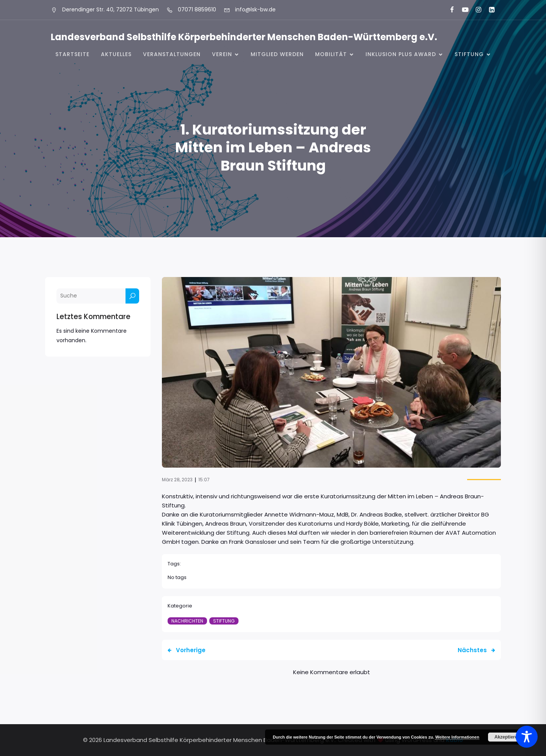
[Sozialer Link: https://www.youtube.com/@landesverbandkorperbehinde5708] (462, 10)
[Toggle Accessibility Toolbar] (527, 737)
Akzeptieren (507, 737)
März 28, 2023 (177, 480)
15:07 (204, 480)
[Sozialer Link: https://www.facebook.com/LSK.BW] (449, 10)
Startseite (72, 54)
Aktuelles (116, 54)
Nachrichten (187, 621)
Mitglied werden (277, 54)
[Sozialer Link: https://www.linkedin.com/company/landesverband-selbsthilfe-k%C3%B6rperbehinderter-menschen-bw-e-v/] (489, 10)
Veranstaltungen (172, 54)
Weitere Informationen (457, 737)
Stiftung (224, 621)
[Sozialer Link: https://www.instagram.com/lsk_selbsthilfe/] (475, 10)
